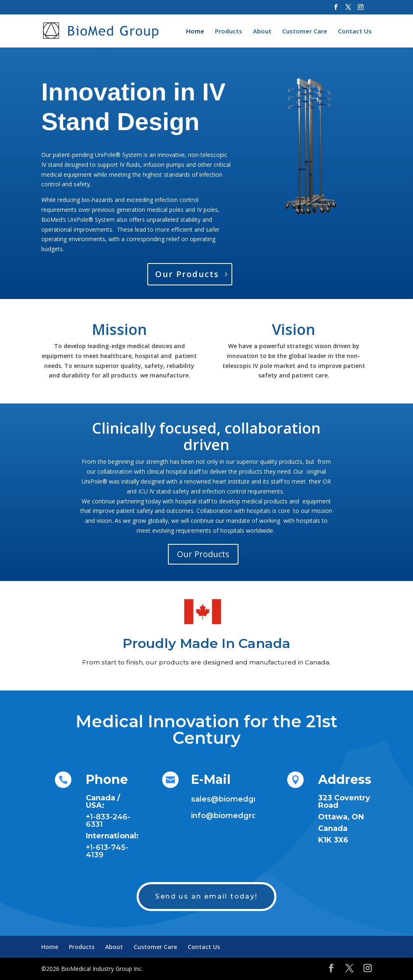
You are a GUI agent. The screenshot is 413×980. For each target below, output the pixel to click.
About (262, 32)
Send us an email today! (206, 896)
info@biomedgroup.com (238, 816)
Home (195, 32)
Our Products (187, 274)
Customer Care (305, 32)
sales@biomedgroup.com (241, 799)
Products (229, 32)
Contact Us (355, 32)
